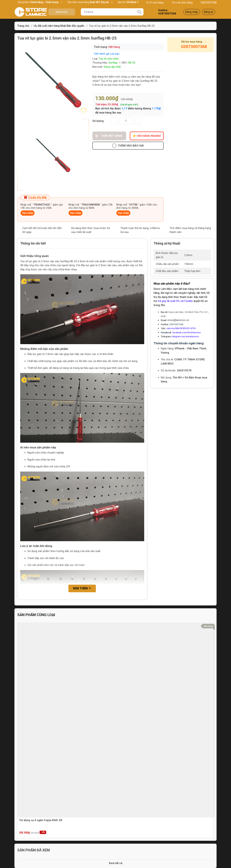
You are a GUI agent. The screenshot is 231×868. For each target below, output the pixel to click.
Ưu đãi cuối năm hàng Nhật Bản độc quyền (59, 26)
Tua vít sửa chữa (109, 59)
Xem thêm (82, 589)
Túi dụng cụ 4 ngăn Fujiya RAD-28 (41, 820)
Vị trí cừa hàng (153, 3)
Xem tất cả (116, 863)
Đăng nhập (192, 12)
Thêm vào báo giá (128, 146)
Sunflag (113, 63)
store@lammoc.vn (178, 320)
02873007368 (207, 3)
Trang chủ (23, 26)
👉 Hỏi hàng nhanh (147, 136)
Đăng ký (208, 12)
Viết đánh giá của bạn (107, 54)
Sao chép (28, 213)
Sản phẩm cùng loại (36, 615)
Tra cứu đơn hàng (180, 3)
